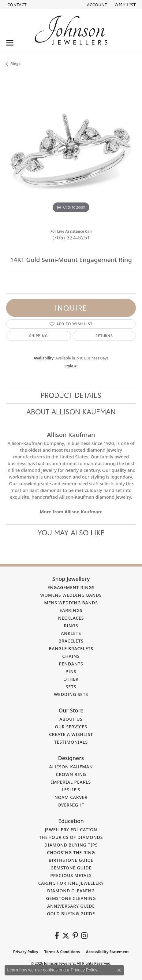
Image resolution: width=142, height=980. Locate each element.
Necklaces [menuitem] (71, 618)
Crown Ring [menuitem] (71, 774)
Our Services (71, 727)
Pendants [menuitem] (71, 664)
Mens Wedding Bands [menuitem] (71, 603)
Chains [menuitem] (71, 656)
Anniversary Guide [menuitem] (71, 906)
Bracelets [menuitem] (71, 641)
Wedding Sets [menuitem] (71, 694)
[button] (96, 5)
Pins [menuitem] (71, 671)
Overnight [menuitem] (71, 805)
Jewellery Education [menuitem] (71, 830)
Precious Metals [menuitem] (71, 875)
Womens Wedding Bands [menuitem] (71, 595)
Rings (15, 64)
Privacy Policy (26, 952)
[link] (16, 5)
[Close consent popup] (119, 970)
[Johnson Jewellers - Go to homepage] (71, 30)
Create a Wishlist (71, 734)
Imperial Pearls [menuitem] (71, 782)
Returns (104, 336)
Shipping (38, 336)
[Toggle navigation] (10, 43)
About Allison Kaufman (71, 412)
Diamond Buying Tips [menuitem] (71, 845)
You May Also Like (71, 533)
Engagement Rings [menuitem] (71, 587)
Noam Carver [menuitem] (71, 797)
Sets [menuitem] (71, 687)
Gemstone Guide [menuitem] (71, 868)
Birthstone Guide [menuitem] (71, 860)
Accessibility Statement (107, 952)
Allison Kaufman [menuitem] (71, 767)
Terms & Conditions (62, 952)
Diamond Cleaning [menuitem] (71, 891)
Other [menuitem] (71, 679)
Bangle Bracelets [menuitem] (71, 648)
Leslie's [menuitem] (71, 790)
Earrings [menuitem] (71, 610)
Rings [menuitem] (71, 626)
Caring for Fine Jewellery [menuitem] (71, 883)
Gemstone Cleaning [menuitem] (71, 898)
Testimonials (71, 742)
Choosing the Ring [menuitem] (71, 852)
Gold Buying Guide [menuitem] (71, 914)
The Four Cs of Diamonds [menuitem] (71, 837)
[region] (71, 150)
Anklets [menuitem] (71, 633)
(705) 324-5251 (71, 237)
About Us (71, 719)
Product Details (71, 395)
